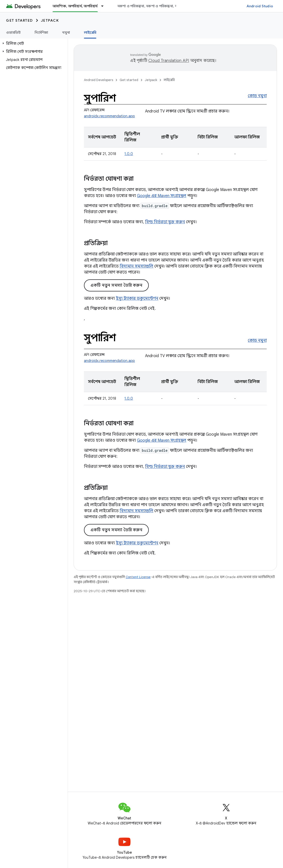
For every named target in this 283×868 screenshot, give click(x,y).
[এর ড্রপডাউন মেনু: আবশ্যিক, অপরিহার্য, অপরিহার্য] (105, 6)
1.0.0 (129, 154)
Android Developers (99, 80)
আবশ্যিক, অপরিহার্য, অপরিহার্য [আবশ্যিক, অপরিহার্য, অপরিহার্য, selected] (75, 6)
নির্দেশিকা (41, 32)
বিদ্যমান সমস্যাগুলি (136, 266)
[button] (33, 44)
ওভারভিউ (13, 32)
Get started (19, 20)
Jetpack (50, 20)
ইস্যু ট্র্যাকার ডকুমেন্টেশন (137, 298)
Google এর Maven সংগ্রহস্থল (162, 196)
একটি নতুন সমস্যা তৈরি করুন (116, 285)
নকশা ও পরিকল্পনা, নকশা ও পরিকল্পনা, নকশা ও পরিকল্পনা (160, 6)
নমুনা (66, 32)
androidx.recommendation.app (109, 116)
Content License (138, 577)
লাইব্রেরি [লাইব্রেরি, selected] (90, 32)
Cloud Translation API (169, 61)
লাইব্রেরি (169, 80)
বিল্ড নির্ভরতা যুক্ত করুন (165, 222)
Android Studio (260, 6)
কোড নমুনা (257, 96)
